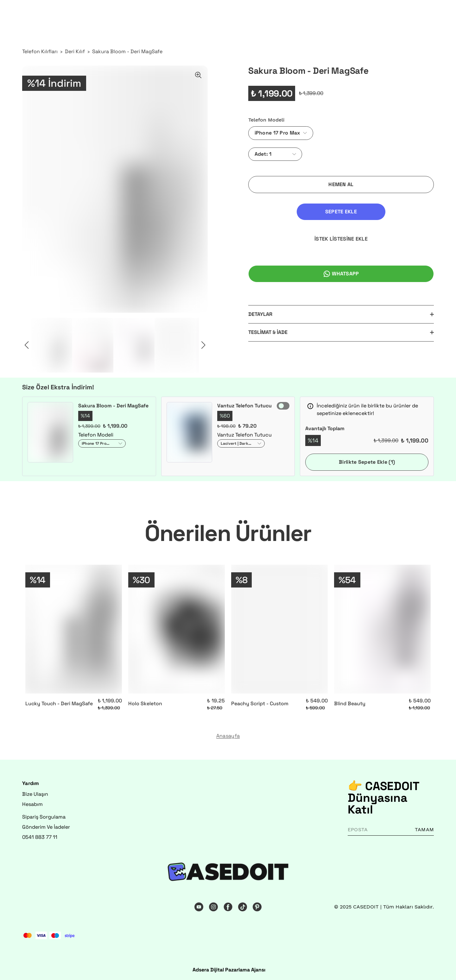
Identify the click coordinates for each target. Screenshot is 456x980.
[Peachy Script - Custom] (279, 629)
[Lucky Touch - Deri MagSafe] (74, 629)
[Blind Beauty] (382, 629)
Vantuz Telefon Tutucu (244, 406)
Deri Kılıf (75, 51)
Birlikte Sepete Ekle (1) (367, 462)
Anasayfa (228, 736)
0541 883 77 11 (40, 837)
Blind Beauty (350, 704)
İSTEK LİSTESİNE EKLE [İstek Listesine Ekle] (390, 212)
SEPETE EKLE (292, 212)
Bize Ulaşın (35, 794)
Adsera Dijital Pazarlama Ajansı (229, 970)
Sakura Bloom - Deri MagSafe (127, 51)
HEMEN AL (341, 184)
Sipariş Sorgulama (44, 817)
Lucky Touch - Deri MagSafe (59, 704)
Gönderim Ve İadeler (46, 827)
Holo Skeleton (145, 704)
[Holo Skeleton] (177, 629)
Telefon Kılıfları (40, 51)
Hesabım (32, 804)
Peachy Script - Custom (260, 704)
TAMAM (424, 829)
